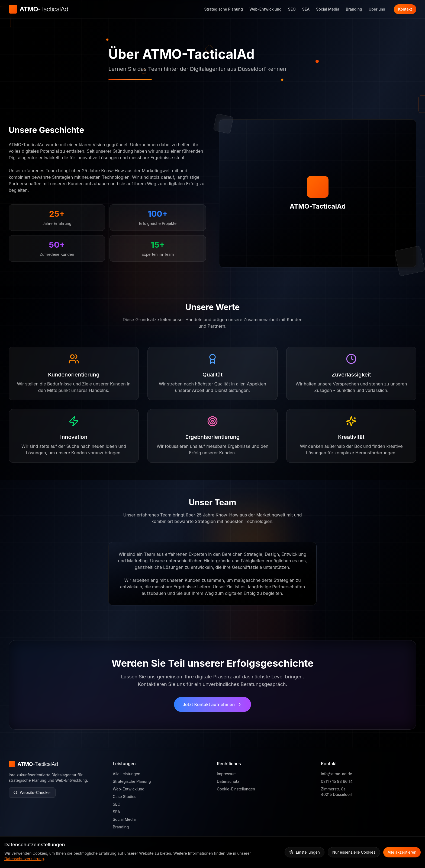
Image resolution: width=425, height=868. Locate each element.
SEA (306, 9)
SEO (292, 9)
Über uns (377, 9)
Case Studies (125, 797)
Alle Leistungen (127, 774)
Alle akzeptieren (402, 852)
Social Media (328, 9)
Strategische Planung (223, 9)
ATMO (44, 9)
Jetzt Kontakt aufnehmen (212, 706)
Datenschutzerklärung (24, 859)
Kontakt (405, 9)
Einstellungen (304, 852)
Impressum (227, 774)
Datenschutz (228, 782)
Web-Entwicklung (265, 9)
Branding (354, 9)
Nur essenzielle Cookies (354, 852)
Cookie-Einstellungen (236, 789)
